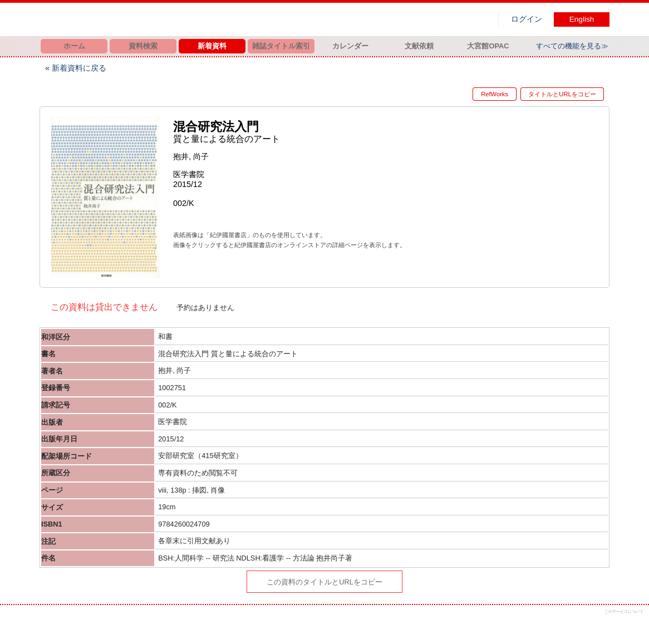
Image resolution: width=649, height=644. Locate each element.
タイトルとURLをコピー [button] (562, 94)
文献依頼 (419, 46)
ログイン (527, 19)
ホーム (74, 46)
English (582, 19)
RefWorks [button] (485, 94)
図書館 (156, 19)
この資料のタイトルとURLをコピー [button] (324, 582)
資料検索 (143, 46)
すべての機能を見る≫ (572, 46)
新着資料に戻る (79, 68)
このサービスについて (624, 611)
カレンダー (350, 46)
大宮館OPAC (488, 46)
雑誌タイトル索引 (281, 46)
